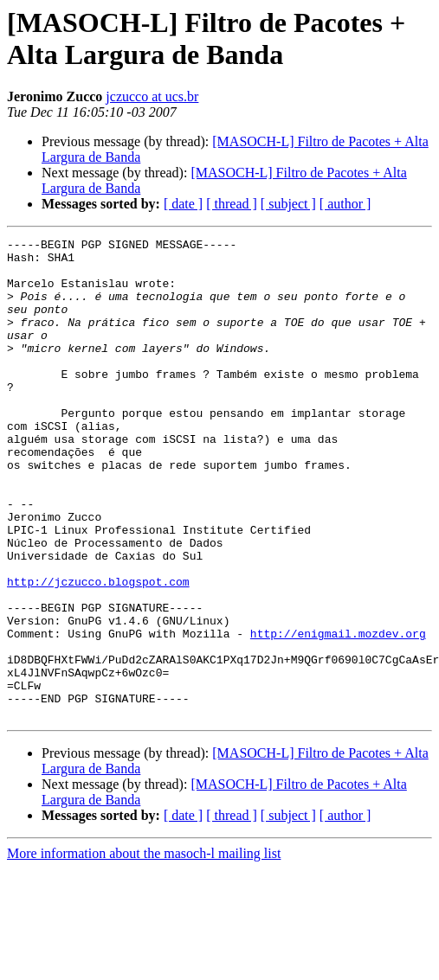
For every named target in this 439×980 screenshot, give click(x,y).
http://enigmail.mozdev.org (338, 714)
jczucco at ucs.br (152, 96)
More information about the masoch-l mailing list (144, 949)
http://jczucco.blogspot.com (98, 651)
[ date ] (183, 204)
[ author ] (345, 204)
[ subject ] (288, 204)
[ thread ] (232, 204)
